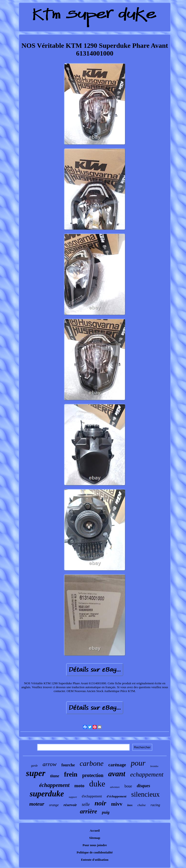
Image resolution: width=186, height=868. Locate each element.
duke (97, 784)
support (73, 797)
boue (128, 786)
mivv (117, 804)
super (36, 773)
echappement (147, 774)
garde (34, 766)
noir (100, 803)
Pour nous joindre (95, 845)
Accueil (95, 831)
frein (71, 774)
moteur (37, 804)
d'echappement (92, 796)
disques (143, 786)
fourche (68, 765)
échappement (54, 785)
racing (155, 805)
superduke (47, 794)
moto (79, 786)
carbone (92, 763)
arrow (50, 764)
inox (130, 805)
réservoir (70, 805)
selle (86, 804)
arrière (89, 811)
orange (54, 805)
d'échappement (117, 796)
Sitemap (95, 838)
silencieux (146, 794)
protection (93, 775)
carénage (117, 765)
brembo (154, 766)
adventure (115, 787)
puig (106, 812)
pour (138, 763)
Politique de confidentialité (95, 852)
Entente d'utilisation (95, 860)
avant (117, 774)
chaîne (142, 805)
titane (55, 776)
